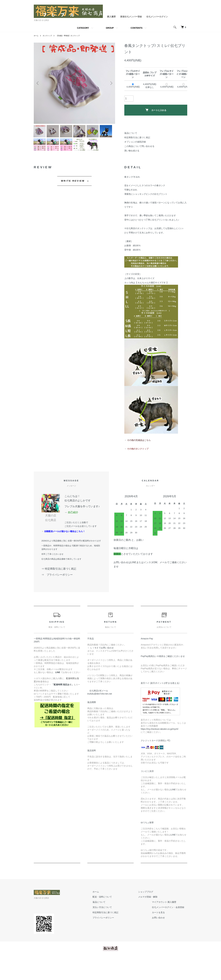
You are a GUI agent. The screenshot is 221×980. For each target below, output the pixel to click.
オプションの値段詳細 (135, 142)
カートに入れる (156, 110)
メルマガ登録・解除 (151, 918)
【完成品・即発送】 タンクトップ (73, 36)
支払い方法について (111, 928)
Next (110, 83)
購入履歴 (111, 17)
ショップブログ (149, 913)
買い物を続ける (132, 151)
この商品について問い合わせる (139, 146)
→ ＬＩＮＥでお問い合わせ (102, 669)
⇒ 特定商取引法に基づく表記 (59, 590)
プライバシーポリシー (112, 939)
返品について (131, 133)
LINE (173, 811)
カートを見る (161, 933)
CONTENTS (137, 28)
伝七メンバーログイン (157, 17)
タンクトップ (49, 36)
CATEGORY (83, 28)
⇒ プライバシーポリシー (58, 596)
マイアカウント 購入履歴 (167, 923)
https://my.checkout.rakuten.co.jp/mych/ (160, 750)
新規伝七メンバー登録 (131, 17)
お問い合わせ (161, 939)
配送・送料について (111, 918)
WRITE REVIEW (73, 202)
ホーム (37, 36)
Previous (38, 83)
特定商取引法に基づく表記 (137, 137)
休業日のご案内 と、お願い (129, 561)
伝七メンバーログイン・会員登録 (171, 928)
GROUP (110, 28)
